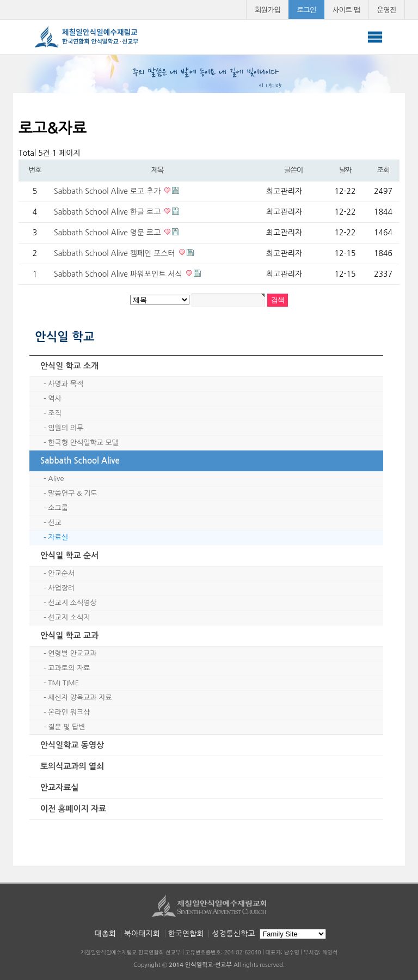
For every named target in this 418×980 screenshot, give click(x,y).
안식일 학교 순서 (69, 555)
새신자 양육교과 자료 (80, 698)
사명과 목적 (66, 384)
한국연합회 (186, 934)
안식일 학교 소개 (69, 366)
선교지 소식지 (69, 617)
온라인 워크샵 (69, 712)
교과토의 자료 (69, 668)
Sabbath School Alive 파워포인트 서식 (119, 274)
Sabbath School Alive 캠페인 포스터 (116, 253)
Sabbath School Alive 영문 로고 (108, 233)
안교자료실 (60, 787)
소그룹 (58, 508)
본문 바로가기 (0, 0)
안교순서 (61, 573)
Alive (56, 479)
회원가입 (268, 10)
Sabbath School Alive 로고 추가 (108, 191)
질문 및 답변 (66, 727)
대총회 (105, 934)
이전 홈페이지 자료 (73, 809)
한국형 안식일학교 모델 (83, 443)
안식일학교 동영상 (72, 745)
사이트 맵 (346, 10)
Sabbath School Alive (80, 461)
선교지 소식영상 (72, 603)
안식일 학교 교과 (69, 635)
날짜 (345, 170)
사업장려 (61, 588)
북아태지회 (142, 934)
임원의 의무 (66, 428)
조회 (383, 170)
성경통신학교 (233, 934)
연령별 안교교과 (72, 653)
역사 (54, 398)
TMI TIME (63, 683)
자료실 (58, 537)
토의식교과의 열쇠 (72, 766)
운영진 (387, 10)
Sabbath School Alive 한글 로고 (108, 212)
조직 (54, 413)
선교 (54, 523)
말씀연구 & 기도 (72, 493)
